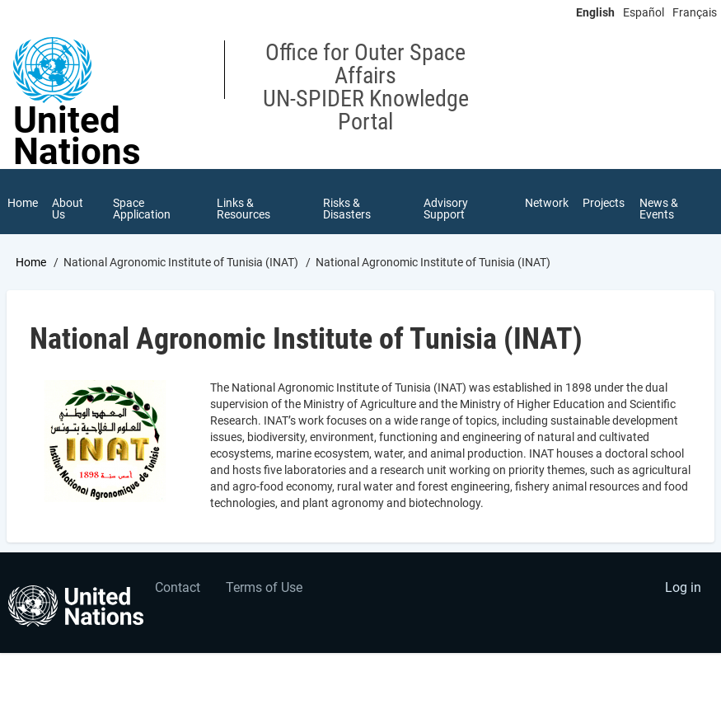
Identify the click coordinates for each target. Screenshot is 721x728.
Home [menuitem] (23, 203)
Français (695, 12)
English (595, 12)
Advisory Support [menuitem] (446, 209)
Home (31, 263)
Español (644, 12)
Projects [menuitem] (604, 203)
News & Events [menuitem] (659, 209)
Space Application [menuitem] (142, 209)
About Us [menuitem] (68, 209)
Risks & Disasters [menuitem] (347, 209)
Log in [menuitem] (683, 587)
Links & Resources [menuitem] (244, 209)
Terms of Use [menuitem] (264, 587)
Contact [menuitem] (178, 587)
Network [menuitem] (546, 203)
